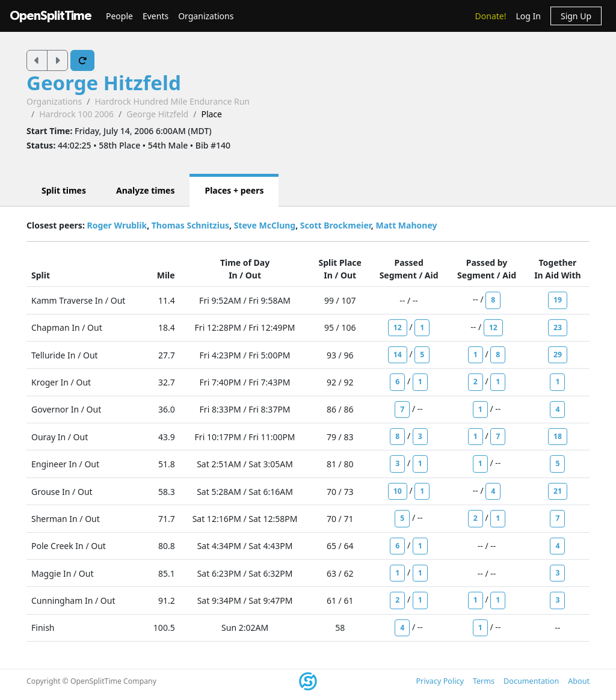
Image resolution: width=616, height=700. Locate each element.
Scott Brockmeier (336, 225)
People (119, 16)
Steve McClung (265, 225)
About (579, 681)
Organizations (206, 16)
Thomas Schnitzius (190, 225)
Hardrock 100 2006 (76, 114)
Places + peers (234, 190)
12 (398, 327)
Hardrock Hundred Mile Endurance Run (172, 101)
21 (558, 491)
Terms (484, 681)
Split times (64, 190)
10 (398, 491)
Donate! (491, 16)
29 (558, 355)
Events (156, 16)
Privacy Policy (439, 681)
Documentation (531, 681)
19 (558, 300)
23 (558, 327)
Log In (528, 16)
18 (558, 436)
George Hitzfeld (104, 83)
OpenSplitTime (51, 16)
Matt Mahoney (406, 225)
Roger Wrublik (117, 225)
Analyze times (146, 190)
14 (398, 355)
